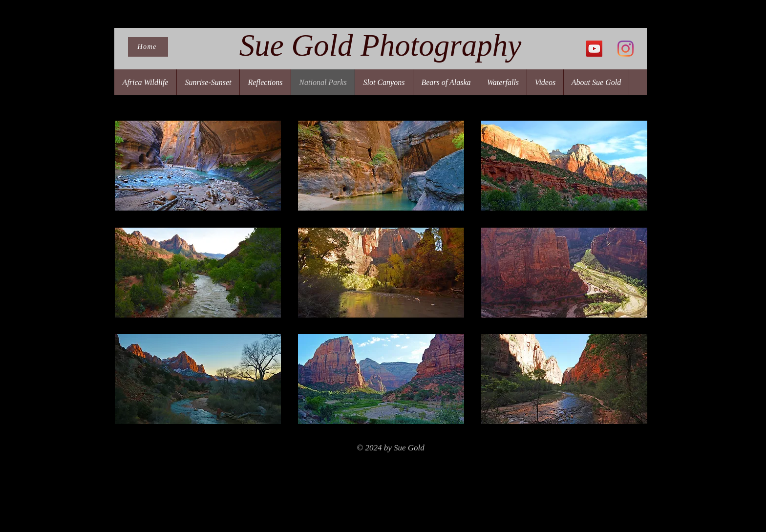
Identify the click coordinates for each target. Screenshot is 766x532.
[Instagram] (626, 49)
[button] (198, 166)
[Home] (148, 47)
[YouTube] (594, 49)
